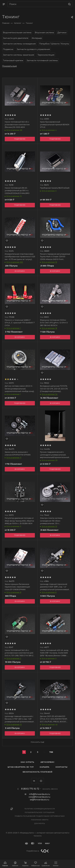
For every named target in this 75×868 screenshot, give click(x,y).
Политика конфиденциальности (40, 809)
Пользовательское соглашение (40, 812)
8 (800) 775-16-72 (30, 789)
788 (51, 752)
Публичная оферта (40, 820)
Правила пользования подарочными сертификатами (40, 816)
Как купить (27, 762)
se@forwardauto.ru (40, 800)
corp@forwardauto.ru (39, 797)
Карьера (45, 767)
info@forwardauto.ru (40, 794)
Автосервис (47, 762)
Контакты (61, 767)
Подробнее (55, 139)
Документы (40, 824)
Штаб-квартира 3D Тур (21, 767)
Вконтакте (34, 781)
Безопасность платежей (38, 772)
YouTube (41, 781)
